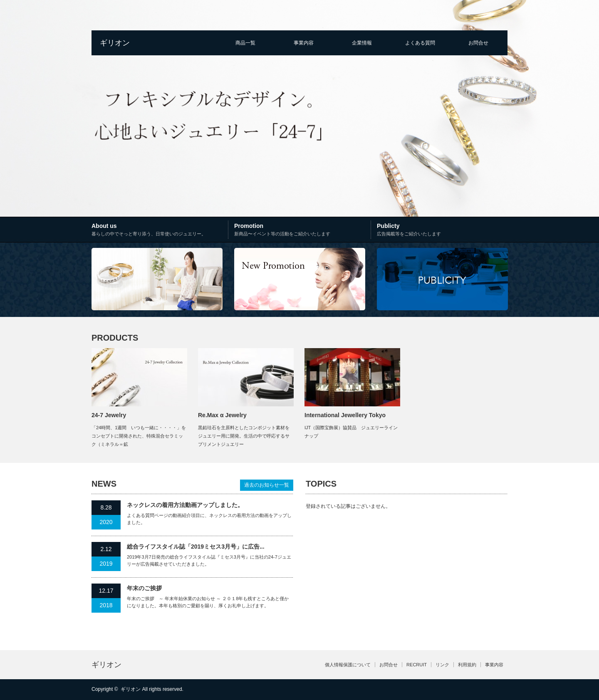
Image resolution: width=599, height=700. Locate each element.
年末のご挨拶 (144, 588)
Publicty (442, 230)
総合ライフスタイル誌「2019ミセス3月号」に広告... (196, 547)
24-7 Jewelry (109, 415)
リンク (442, 665)
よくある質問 (420, 43)
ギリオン (115, 43)
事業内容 (304, 43)
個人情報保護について (348, 665)
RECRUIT (417, 665)
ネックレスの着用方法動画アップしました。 (185, 505)
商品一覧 (245, 43)
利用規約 (467, 665)
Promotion (301, 230)
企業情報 (362, 43)
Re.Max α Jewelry (222, 415)
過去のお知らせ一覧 (267, 485)
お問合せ (478, 43)
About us (161, 230)
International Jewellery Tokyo (345, 415)
